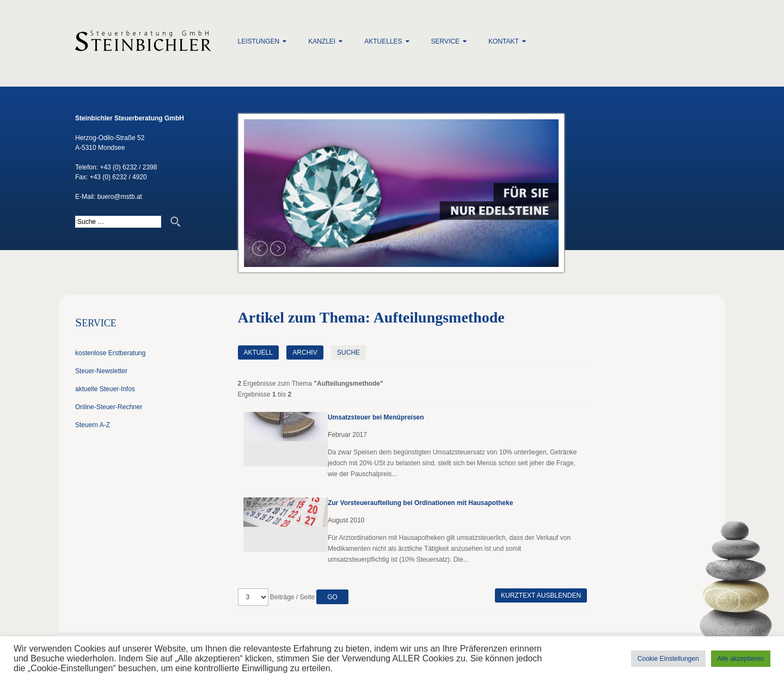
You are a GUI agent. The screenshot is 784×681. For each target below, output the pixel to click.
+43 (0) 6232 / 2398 (128, 167)
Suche (348, 352)
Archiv (305, 352)
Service (445, 41)
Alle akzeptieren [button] (741, 659)
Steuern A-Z (93, 425)
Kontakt (504, 41)
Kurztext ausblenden (541, 595)
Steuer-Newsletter (101, 371)
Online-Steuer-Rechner (109, 407)
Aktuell (258, 352)
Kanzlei (322, 41)
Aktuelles (383, 41)
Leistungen (259, 41)
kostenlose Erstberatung (110, 353)
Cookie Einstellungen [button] (668, 659)
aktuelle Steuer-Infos (105, 389)
